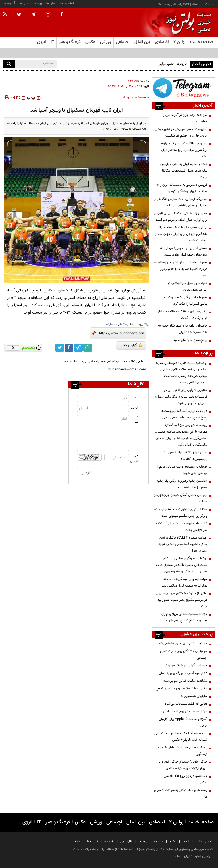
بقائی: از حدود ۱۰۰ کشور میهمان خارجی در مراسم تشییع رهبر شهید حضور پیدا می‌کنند (182, 600)
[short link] (121, 333)
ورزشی (125, 98)
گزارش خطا (132, 345)
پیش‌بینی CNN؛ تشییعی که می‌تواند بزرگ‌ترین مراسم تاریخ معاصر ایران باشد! (184, 150)
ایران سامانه (182, 856)
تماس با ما (67, 3)
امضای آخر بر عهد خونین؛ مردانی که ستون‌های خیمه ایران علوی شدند (184, 252)
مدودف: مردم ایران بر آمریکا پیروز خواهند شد (185, 118)
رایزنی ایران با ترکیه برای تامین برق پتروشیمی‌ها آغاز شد (185, 456)
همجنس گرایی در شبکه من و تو (186, 665)
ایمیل (135, 407)
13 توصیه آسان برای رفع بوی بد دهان (183, 673)
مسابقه (111, 325)
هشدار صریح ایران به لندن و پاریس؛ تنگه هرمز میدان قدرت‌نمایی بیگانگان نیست (183, 171)
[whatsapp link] (88, 348)
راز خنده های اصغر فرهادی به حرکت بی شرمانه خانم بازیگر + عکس (181, 737)
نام (136, 398)
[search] (9, 64)
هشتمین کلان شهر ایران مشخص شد (183, 644)
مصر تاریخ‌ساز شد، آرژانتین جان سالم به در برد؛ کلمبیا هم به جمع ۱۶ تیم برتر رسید (181, 269)
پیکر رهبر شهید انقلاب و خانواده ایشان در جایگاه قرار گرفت (182, 315)
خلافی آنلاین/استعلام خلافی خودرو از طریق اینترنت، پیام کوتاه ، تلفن (183, 765)
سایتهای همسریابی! (194, 696)
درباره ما (51, 3)
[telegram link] (78, 348)
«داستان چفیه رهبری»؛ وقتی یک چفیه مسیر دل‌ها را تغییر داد (182, 484)
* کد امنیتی (134, 459)
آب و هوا (10, 3)
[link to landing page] (187, 23)
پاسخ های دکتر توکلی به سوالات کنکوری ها (181, 793)
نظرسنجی (126, 842)
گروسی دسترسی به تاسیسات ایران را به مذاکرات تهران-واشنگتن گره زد (182, 188)
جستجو (159, 842)
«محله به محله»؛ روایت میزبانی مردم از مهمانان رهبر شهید (182, 470)
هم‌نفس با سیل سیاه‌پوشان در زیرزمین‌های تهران (187, 286)
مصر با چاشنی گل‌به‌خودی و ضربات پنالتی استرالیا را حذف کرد (185, 301)
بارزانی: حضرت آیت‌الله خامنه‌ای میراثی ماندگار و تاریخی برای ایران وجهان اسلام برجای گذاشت (181, 234)
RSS (78, 842)
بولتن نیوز (122, 290)
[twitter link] (60, 348)
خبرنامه (24, 3)
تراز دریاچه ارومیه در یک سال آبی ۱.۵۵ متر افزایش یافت (182, 527)
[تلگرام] (184, 88)
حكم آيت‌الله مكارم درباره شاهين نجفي (182, 688)
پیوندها (37, 3)
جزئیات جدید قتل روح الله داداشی (185, 711)
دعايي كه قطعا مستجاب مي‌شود (186, 704)
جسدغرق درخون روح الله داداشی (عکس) (186, 779)
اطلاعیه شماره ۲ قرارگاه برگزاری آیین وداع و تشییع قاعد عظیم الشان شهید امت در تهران (183, 544)
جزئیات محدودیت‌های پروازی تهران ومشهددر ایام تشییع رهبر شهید (184, 617)
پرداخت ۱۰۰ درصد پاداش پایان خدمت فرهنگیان (183, 751)
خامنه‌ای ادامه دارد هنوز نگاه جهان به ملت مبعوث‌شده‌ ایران (183, 329)
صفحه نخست (202, 42)
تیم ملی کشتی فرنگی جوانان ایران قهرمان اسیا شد (181, 498)
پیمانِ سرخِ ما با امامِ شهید (190, 340)
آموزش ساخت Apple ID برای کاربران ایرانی (183, 722)
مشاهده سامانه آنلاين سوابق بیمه (185, 681)
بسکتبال (123, 325)
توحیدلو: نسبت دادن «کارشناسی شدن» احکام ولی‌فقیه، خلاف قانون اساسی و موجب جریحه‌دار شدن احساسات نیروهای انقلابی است (181, 373)
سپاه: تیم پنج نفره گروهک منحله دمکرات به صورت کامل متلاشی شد (185, 582)
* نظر (136, 420)
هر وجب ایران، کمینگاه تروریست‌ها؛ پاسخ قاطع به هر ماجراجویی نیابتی (184, 414)
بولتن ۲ (179, 42)
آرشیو (173, 842)
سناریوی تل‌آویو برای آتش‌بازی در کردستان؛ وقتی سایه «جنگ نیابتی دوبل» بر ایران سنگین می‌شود (181, 397)
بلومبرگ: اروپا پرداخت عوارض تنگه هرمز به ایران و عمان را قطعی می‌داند (181, 202)
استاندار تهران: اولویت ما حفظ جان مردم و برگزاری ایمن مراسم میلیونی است (181, 513)
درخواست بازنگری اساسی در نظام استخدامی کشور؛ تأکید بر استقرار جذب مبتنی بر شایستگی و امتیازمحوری (182, 565)
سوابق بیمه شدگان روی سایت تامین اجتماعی (184, 655)
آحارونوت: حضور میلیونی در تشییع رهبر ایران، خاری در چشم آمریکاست (181, 133)
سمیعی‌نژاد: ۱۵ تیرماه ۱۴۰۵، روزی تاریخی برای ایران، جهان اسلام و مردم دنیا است (181, 217)
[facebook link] (69, 348)
